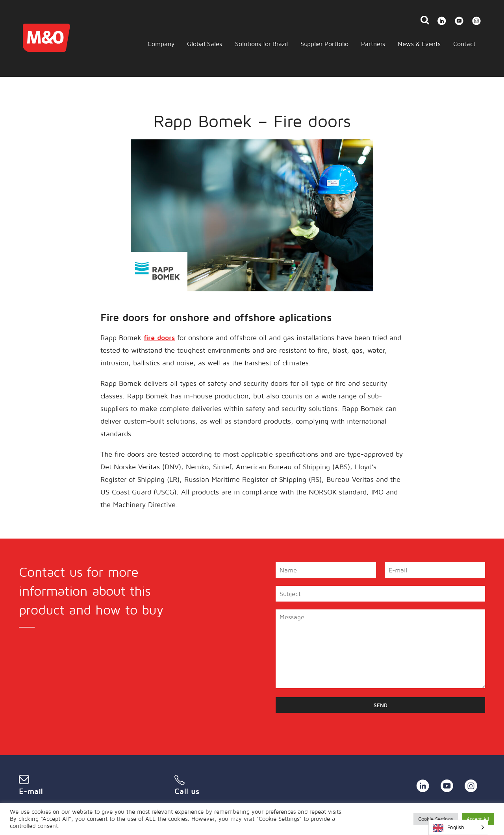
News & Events (419, 44)
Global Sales (205, 44)
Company (161, 44)
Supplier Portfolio (324, 44)
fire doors (159, 338)
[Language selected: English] (458, 827)
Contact (464, 44)
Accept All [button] (478, 819)
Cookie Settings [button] (436, 819)
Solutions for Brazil (261, 44)
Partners (373, 44)
